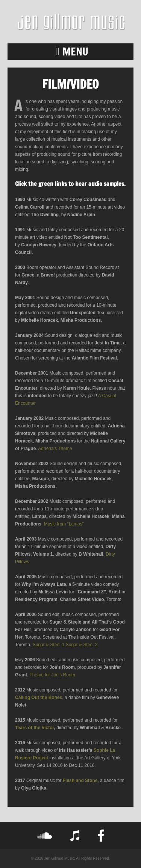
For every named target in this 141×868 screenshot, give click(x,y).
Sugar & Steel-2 (82, 645)
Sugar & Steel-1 (49, 645)
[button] (70, 52)
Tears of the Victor (35, 728)
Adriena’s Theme (55, 449)
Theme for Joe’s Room (52, 675)
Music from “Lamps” (64, 524)
